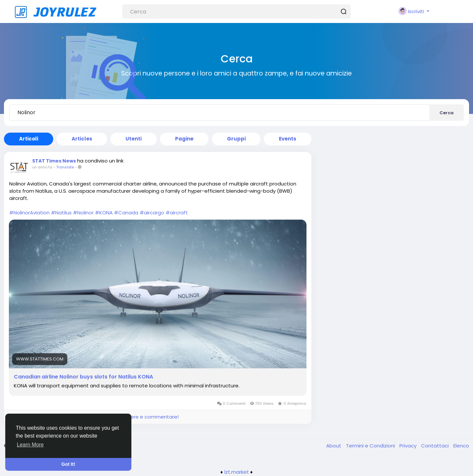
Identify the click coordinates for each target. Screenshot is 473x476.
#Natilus (61, 213)
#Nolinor (83, 213)
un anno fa (42, 167)
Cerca (447, 113)
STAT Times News (54, 161)
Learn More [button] (30, 445)
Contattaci (436, 446)
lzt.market (237, 472)
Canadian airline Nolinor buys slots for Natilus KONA (83, 377)
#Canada (126, 213)
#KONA (104, 213)
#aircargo (152, 213)
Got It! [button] (68, 464)
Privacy (409, 446)
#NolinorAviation (29, 213)
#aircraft (177, 213)
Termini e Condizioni (371, 446)
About (334, 446)
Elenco (461, 446)
